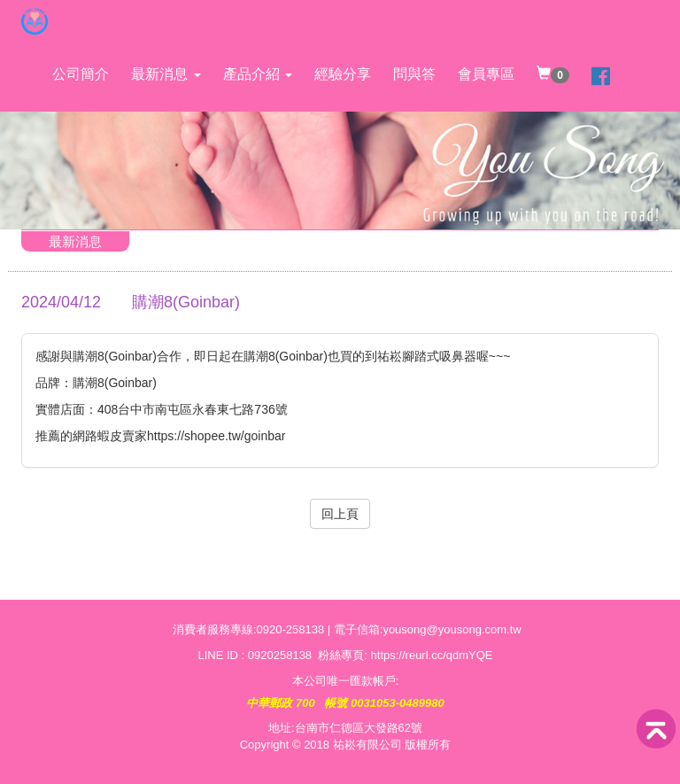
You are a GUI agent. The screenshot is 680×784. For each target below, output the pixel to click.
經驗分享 (343, 74)
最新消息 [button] (166, 74)
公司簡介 (81, 74)
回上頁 (340, 514)
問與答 (414, 74)
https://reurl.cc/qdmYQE (432, 655)
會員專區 (486, 74)
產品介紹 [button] (258, 74)
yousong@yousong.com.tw (452, 629)
